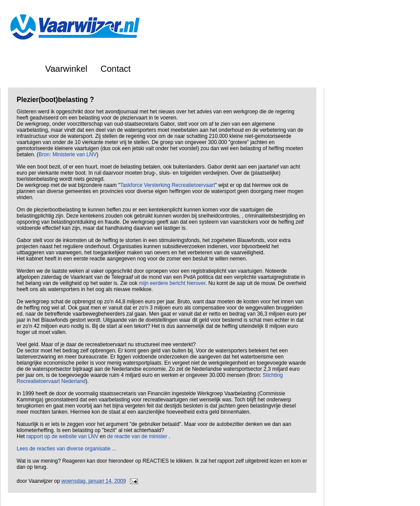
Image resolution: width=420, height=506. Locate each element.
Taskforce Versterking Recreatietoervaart (167, 185)
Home (20, 69)
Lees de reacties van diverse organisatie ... (66, 449)
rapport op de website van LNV (62, 436)
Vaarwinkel (66, 69)
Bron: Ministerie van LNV (68, 155)
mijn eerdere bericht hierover (172, 283)
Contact (116, 69)
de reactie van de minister (138, 436)
